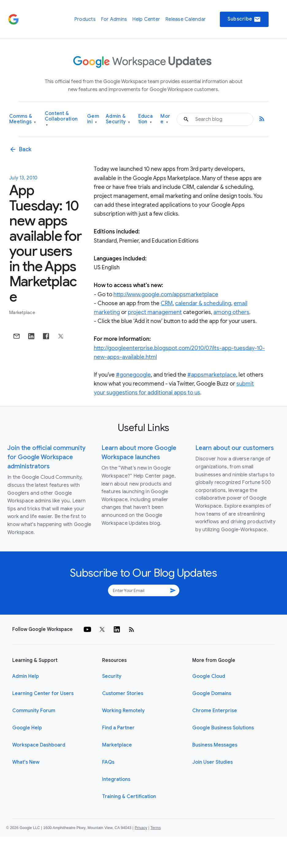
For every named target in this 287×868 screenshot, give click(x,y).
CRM (167, 303)
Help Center (146, 19)
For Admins (114, 19)
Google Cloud (209, 676)
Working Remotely (123, 711)
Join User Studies (212, 762)
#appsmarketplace (212, 375)
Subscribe (244, 19)
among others (231, 312)
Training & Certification (129, 797)
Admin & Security (118, 119)
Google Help (27, 728)
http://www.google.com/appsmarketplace (166, 294)
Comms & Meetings (23, 119)
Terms (155, 828)
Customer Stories (123, 693)
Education (145, 119)
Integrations (116, 779)
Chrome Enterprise (215, 711)
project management (155, 312)
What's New (26, 762)
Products (85, 19)
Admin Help (26, 676)
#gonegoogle (133, 375)
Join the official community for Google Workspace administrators (46, 457)
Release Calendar (186, 19)
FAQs (108, 762)
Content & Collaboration (61, 119)
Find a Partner (118, 728)
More (165, 119)
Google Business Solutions (223, 728)
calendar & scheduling (203, 303)
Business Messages (215, 745)
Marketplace (22, 313)
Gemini (93, 119)
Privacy (141, 828)
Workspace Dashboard (39, 745)
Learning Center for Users (43, 693)
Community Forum (34, 711)
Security (112, 676)
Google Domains (212, 693)
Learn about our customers (235, 448)
